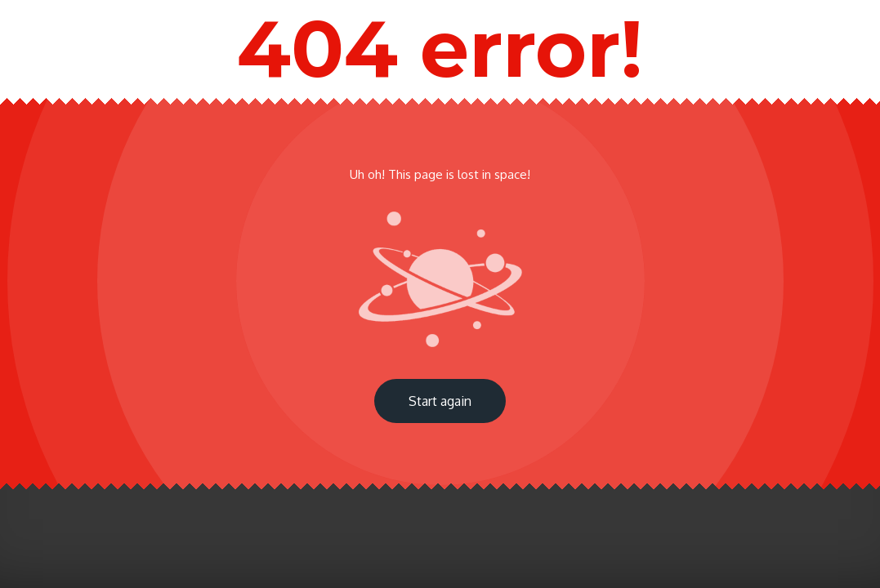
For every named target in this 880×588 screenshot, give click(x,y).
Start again (440, 401)
